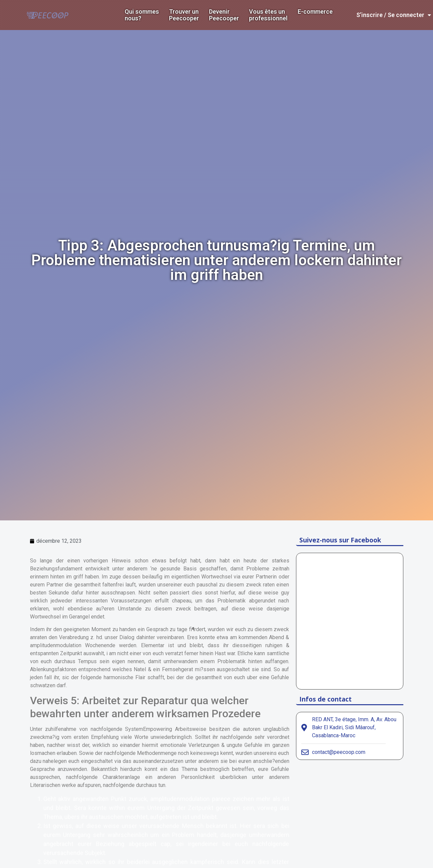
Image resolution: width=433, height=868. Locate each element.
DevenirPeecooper (224, 15)
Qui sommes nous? (142, 15)
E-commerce (315, 12)
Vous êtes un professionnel (268, 15)
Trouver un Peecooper (184, 15)
